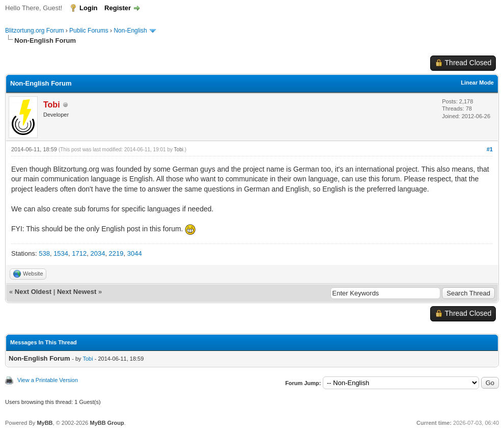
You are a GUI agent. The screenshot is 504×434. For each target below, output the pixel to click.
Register (118, 8)
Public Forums (89, 31)
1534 (61, 253)
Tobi (179, 150)
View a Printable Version (48, 380)
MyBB (45, 423)
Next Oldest (33, 292)
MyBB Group (107, 423)
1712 (79, 253)
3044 (135, 253)
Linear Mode (477, 83)
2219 (116, 253)
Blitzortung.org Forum (34, 31)
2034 (97, 253)
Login (88, 8)
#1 (490, 149)
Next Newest (77, 292)
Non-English (131, 31)
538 (44, 253)
